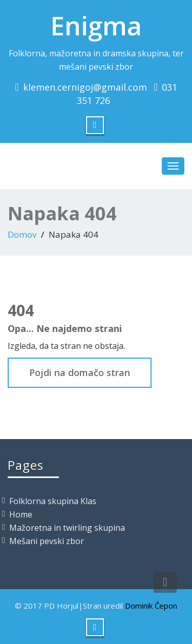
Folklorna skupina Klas (53, 501)
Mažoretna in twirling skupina (67, 528)
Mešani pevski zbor (47, 541)
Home (21, 514)
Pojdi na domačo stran (80, 372)
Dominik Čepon (151, 606)
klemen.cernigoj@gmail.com (85, 87)
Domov (22, 234)
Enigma (96, 26)
